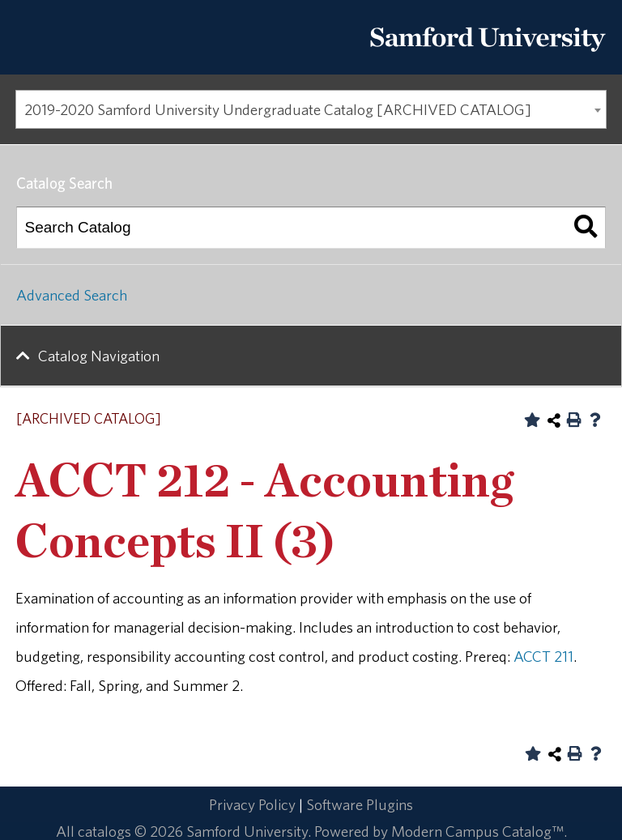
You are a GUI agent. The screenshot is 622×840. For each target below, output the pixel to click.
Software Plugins (360, 804)
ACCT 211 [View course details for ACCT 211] (543, 656)
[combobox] (311, 109)
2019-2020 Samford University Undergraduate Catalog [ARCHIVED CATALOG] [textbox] (278, 109)
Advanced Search (72, 295)
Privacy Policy (252, 804)
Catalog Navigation (99, 356)
